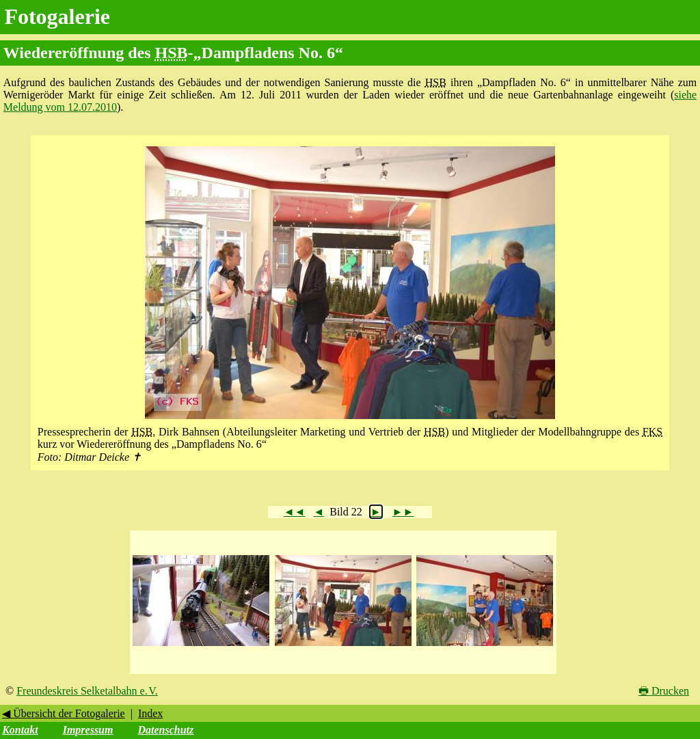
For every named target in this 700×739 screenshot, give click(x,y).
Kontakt (20, 730)
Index (150, 713)
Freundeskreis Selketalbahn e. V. (87, 691)
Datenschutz (165, 730)
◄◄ (295, 512)
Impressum (88, 730)
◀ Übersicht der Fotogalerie (64, 713)
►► (403, 512)
